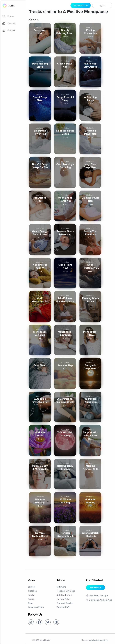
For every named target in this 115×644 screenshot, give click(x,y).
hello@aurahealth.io (100, 640)
